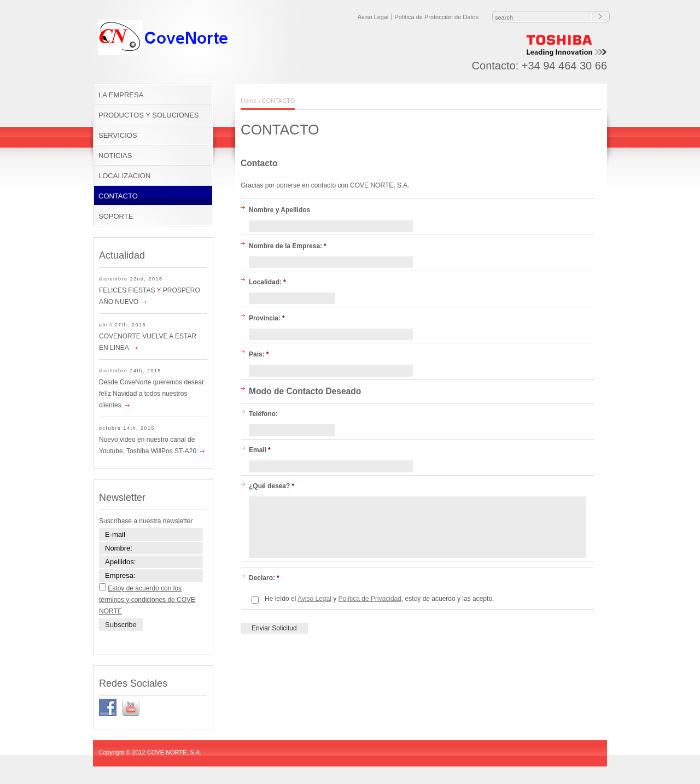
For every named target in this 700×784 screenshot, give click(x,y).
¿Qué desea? (272, 486)
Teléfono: (263, 414)
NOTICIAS (115, 156)
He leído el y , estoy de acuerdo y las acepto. (379, 599)
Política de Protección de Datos (437, 17)
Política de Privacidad (370, 599)
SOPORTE (116, 216)
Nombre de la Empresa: (288, 246)
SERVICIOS (118, 135)
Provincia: (267, 318)
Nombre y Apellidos (279, 210)
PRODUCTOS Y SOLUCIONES (149, 115)
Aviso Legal (373, 17)
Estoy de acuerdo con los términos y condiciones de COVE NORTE (147, 600)
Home (249, 101)
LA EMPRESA (121, 95)
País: (259, 354)
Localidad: (267, 282)
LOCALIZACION (124, 176)
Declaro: (264, 578)
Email (260, 450)
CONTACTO (118, 196)
